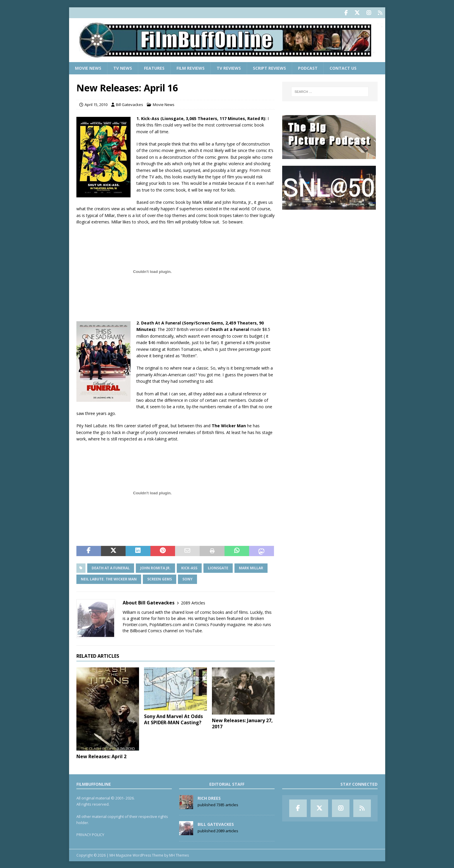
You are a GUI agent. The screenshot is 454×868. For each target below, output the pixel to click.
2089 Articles (193, 602)
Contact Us (343, 68)
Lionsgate (218, 567)
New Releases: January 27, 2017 (242, 723)
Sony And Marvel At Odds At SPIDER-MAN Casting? (173, 719)
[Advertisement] (330, 252)
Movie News (88, 68)
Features (154, 68)
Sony (187, 579)
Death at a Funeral (111, 567)
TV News (123, 68)
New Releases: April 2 (101, 756)
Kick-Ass (189, 567)
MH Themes (179, 855)
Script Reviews (269, 68)
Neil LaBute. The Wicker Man (109, 579)
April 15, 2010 (96, 104)
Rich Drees (209, 798)
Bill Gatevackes (130, 104)
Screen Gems (160, 579)
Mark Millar (251, 567)
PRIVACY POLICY (90, 834)
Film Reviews (191, 68)
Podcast (308, 68)
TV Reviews (229, 68)
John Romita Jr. (155, 567)
